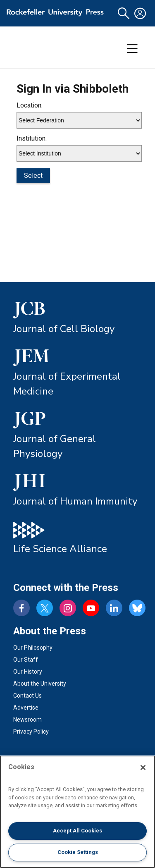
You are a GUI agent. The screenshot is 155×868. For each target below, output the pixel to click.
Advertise (26, 708)
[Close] (143, 768)
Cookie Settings (78, 852)
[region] (77, 812)
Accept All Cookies (77, 831)
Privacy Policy (31, 732)
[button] (124, 13)
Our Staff (26, 660)
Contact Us (27, 696)
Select (33, 176)
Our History (28, 672)
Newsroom (27, 720)
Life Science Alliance (60, 549)
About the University (40, 684)
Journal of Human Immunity (75, 501)
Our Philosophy (33, 648)
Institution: (32, 138)
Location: (30, 105)
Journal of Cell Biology (64, 329)
